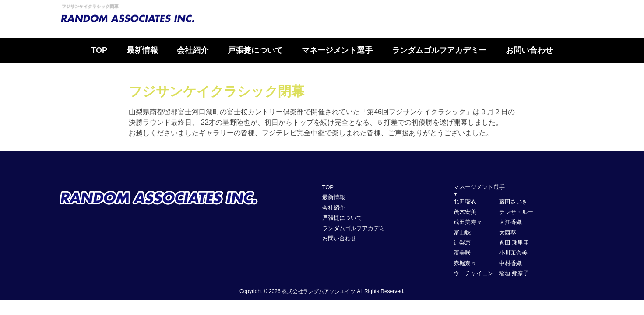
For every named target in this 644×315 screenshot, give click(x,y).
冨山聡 (462, 233)
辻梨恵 (462, 243)
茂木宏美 (465, 212)
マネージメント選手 (337, 50)
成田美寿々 (468, 222)
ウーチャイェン (473, 273)
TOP (99, 50)
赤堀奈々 (465, 263)
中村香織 (510, 263)
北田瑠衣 (465, 201)
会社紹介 (193, 50)
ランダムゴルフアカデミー (439, 50)
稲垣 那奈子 (514, 273)
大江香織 (510, 222)
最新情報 (142, 50)
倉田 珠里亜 (514, 243)
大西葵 (508, 233)
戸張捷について (255, 50)
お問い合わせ (529, 50)
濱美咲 (462, 253)
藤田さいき (513, 201)
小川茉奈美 (513, 253)
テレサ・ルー (516, 212)
